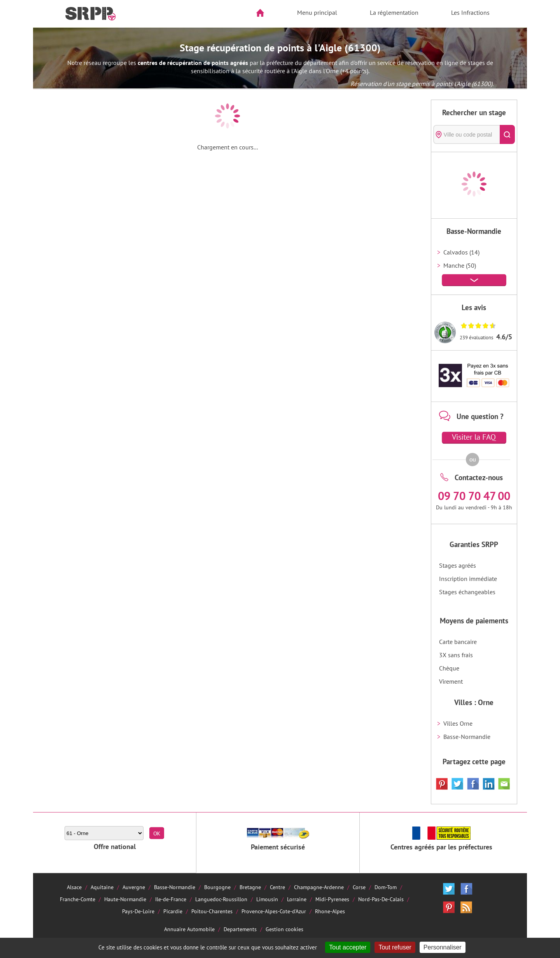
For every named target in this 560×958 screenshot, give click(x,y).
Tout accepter (348, 947)
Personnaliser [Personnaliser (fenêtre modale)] (443, 947)
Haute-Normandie (125, 899)
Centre (277, 887)
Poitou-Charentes (212, 911)
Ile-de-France (171, 899)
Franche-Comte (78, 899)
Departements (240, 929)
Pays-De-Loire (138, 911)
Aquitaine (102, 887)
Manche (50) (460, 265)
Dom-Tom (386, 887)
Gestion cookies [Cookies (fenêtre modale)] (284, 929)
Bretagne (250, 887)
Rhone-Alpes (330, 911)
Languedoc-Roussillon (221, 899)
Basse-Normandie (467, 737)
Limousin (267, 899)
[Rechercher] (507, 134)
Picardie (173, 911)
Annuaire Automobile (189, 929)
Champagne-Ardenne (319, 887)
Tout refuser (395, 947)
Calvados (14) (461, 252)
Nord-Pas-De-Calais (381, 899)
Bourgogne (217, 887)
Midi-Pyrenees (332, 899)
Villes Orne (458, 723)
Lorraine (297, 899)
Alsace (74, 887)
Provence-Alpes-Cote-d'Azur (274, 911)
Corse (359, 887)
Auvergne (134, 887)
